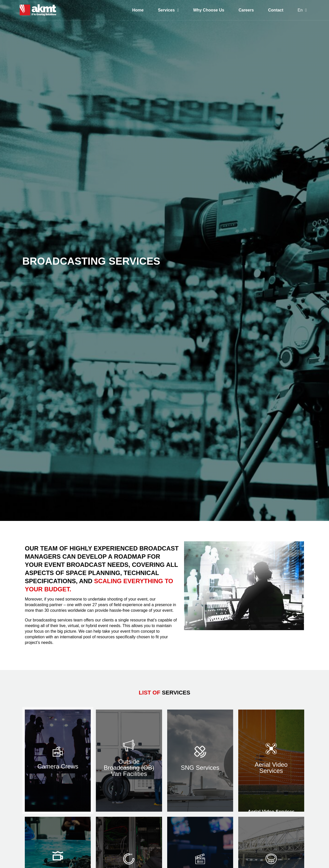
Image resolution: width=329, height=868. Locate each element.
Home (138, 10)
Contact (276, 10)
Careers (246, 10)
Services (168, 10)
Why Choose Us (209, 10)
